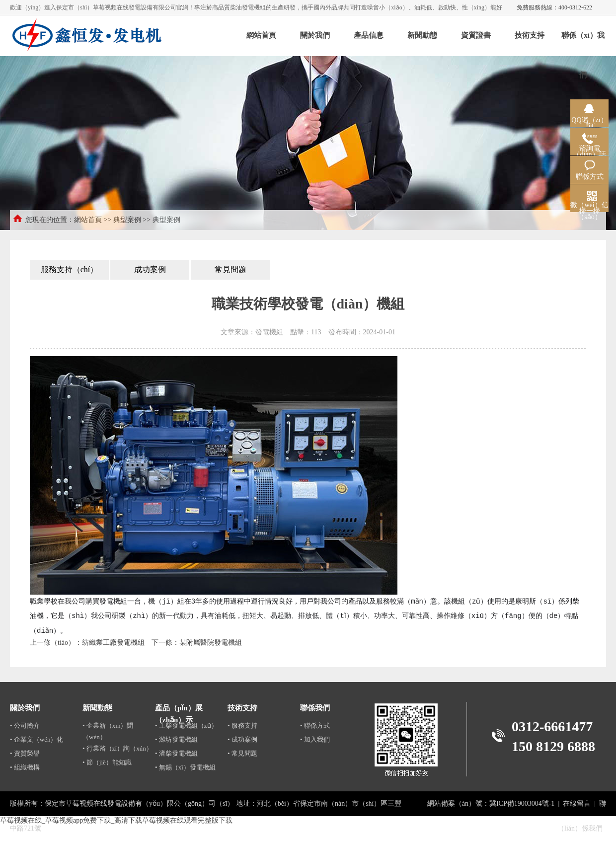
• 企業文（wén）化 (37, 739)
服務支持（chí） (70, 269)
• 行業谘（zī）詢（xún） (117, 748)
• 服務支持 (242, 726)
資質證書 (476, 35)
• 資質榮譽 (25, 753)
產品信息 (369, 35)
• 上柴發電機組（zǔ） (186, 726)
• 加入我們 (315, 739)
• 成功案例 (242, 739)
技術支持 (530, 35)
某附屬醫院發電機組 (211, 643)
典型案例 (127, 220)
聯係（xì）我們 (583, 43)
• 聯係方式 (315, 726)
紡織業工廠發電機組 (113, 643)
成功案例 (150, 269)
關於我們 (315, 35)
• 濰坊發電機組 (176, 739)
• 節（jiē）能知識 (107, 762)
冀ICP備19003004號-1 (522, 803)
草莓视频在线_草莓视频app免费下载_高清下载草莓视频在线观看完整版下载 (116, 820)
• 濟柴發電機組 (176, 753)
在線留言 (577, 803)
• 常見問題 (242, 753)
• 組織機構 (25, 767)
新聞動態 (422, 35)
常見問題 (231, 269)
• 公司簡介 (25, 726)
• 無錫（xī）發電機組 (185, 767)
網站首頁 (261, 35)
